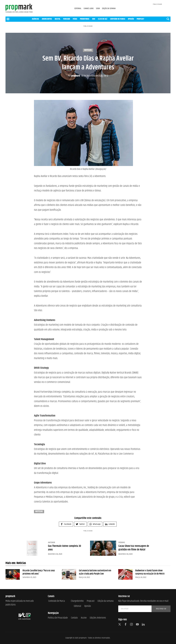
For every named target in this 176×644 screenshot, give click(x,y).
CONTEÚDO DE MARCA (118, 19)
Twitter (80, 524)
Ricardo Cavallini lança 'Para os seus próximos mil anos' (39, 572)
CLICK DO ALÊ (103, 19)
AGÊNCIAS (35, 19)
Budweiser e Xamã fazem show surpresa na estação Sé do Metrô (150, 572)
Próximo (122, 542)
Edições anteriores (98, 618)
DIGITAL (58, 19)
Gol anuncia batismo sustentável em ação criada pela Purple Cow (95, 572)
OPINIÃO (131, 19)
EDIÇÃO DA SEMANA (109, 8)
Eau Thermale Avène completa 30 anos (64, 548)
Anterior (51, 542)
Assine (84, 618)
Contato (74, 618)
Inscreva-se (161, 609)
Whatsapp (95, 524)
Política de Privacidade (58, 618)
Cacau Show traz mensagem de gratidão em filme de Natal (134, 548)
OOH (94, 19)
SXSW (98, 8)
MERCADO (67, 19)
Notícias (88, 50)
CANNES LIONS (89, 8)
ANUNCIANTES (47, 19)
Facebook (66, 524)
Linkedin (110, 524)
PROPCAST (140, 19)
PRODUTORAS (85, 19)
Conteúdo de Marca (57, 601)
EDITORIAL (78, 8)
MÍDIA (75, 19)
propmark (74, 76)
